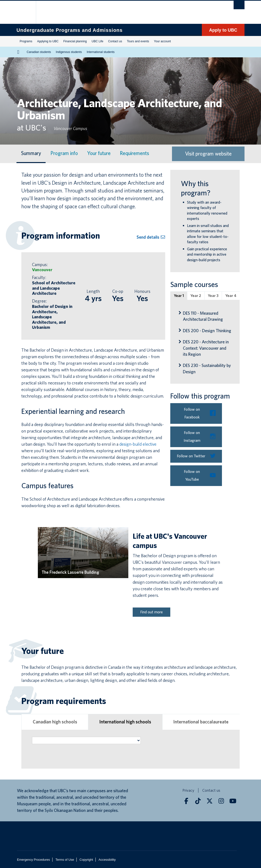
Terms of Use (65, 860)
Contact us (115, 41)
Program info (64, 153)
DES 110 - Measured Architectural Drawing (203, 316)
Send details (151, 237)
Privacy (188, 790)
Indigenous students (69, 52)
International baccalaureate (201, 722)
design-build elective (138, 444)
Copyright (86, 860)
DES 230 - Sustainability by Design (207, 368)
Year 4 (231, 296)
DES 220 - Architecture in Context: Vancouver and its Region (206, 348)
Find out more (151, 612)
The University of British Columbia (28, 12)
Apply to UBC (223, 30)
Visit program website (208, 154)
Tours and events (138, 41)
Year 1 (179, 296)
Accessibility (107, 860)
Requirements (135, 153)
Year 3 (213, 296)
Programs (26, 41)
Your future (99, 153)
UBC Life (98, 41)
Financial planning (75, 41)
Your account (163, 41)
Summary (31, 153)
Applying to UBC (48, 41)
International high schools (125, 722)
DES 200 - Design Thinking (207, 331)
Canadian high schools (55, 722)
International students (101, 52)
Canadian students (39, 52)
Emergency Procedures (33, 860)
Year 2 (196, 296)
